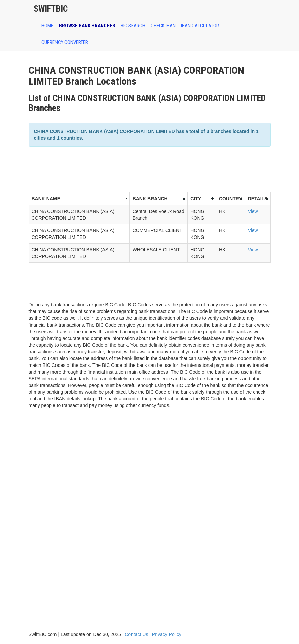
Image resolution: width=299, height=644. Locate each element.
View (253, 211)
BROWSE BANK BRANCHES (87, 26)
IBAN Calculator (200, 26)
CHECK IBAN (163, 26)
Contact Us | (138, 634)
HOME (47, 26)
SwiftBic (51, 9)
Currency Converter (65, 42)
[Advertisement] (151, 169)
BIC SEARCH (133, 26)
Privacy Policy (167, 634)
